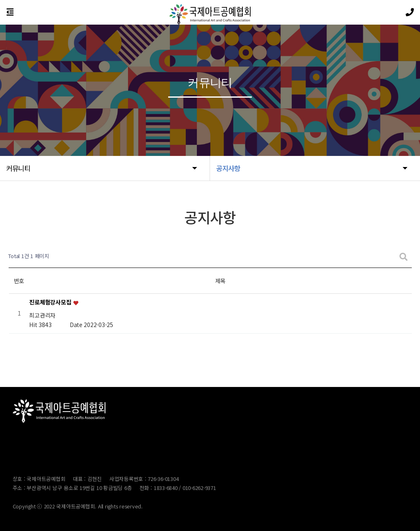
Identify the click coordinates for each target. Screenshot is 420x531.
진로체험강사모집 (51, 302)
